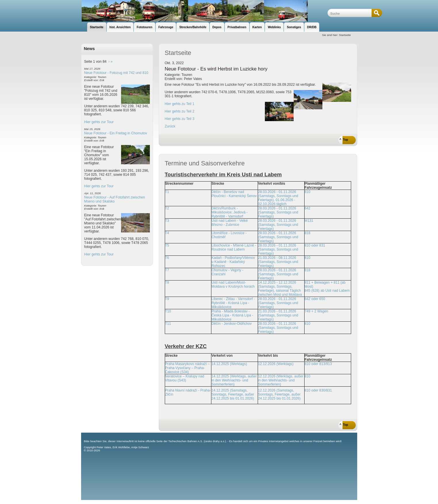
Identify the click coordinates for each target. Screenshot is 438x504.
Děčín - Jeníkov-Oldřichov (232, 324)
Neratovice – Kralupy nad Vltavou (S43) (185, 378)
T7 (167, 270)
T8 (167, 282)
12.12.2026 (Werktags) (276, 364)
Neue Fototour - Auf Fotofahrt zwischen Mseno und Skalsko (115, 199)
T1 (167, 192)
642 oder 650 (315, 299)
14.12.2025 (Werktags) (229, 364)
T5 (167, 245)
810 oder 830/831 (318, 390)
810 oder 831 (315, 245)
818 (307, 233)
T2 (167, 208)
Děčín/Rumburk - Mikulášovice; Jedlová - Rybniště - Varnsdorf (229, 212)
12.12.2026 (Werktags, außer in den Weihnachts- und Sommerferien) (281, 380)
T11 (168, 324)
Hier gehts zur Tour (99, 122)
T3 (167, 221)
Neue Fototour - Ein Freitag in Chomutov (116, 133)
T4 (167, 233)
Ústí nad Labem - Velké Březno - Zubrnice (229, 223)
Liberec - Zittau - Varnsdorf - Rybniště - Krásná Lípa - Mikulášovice (233, 303)
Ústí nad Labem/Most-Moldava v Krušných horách (233, 285)
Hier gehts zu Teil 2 (180, 111)
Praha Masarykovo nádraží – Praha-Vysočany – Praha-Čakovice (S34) (187, 368)
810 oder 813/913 (318, 364)
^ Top (344, 140)
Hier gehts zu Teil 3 (180, 119)
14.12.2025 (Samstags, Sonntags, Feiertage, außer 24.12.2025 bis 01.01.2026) (233, 394)
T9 (167, 299)
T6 (167, 258)
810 (307, 192)
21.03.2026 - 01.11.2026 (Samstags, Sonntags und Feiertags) (278, 315)
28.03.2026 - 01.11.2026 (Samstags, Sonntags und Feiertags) (278, 212)
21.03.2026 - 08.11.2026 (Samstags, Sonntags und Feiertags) (278, 262)
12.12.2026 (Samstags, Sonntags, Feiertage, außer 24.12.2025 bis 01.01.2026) (279, 394)
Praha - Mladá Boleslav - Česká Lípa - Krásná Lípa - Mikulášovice (232, 315)
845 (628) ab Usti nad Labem (327, 291)
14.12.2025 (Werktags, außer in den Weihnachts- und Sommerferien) (234, 380)
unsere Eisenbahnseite (204, 11)
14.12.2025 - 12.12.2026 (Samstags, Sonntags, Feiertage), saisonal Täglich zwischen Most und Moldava (280, 289)
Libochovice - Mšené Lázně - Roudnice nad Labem (234, 247)
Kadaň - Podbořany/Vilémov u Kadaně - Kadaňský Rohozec (233, 262)
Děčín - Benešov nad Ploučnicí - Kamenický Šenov (234, 194)
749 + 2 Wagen (316, 311)
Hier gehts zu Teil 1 (180, 104)
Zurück (170, 126)
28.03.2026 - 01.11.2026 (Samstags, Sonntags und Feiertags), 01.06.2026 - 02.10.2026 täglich (278, 198)
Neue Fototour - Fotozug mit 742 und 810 (116, 73)
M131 (309, 221)
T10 (168, 311)
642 (307, 208)
